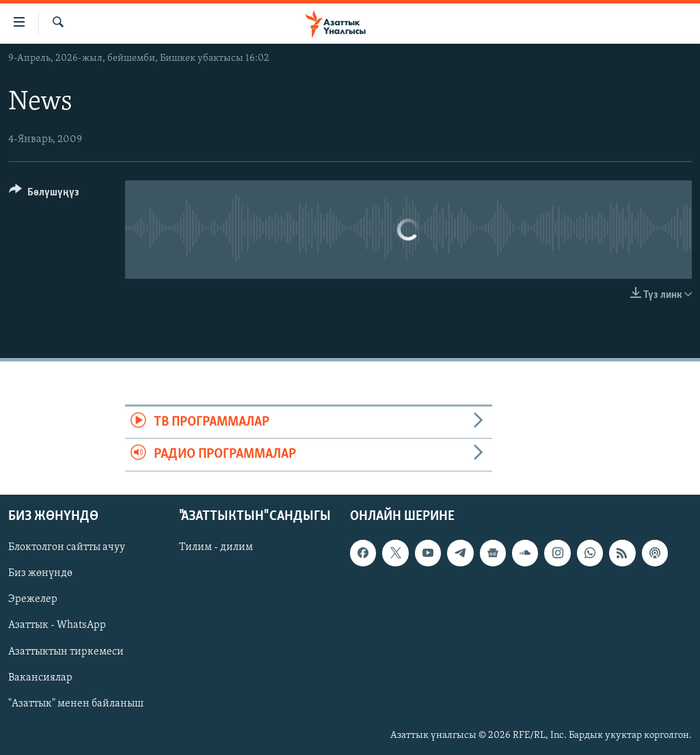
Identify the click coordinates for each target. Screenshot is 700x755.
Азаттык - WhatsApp (57, 625)
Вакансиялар (40, 677)
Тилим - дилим (216, 547)
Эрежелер (33, 599)
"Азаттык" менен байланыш (76, 703)
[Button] (44, 194)
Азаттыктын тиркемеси (66, 651)
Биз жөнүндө (40, 573)
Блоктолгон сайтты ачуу (67, 547)
